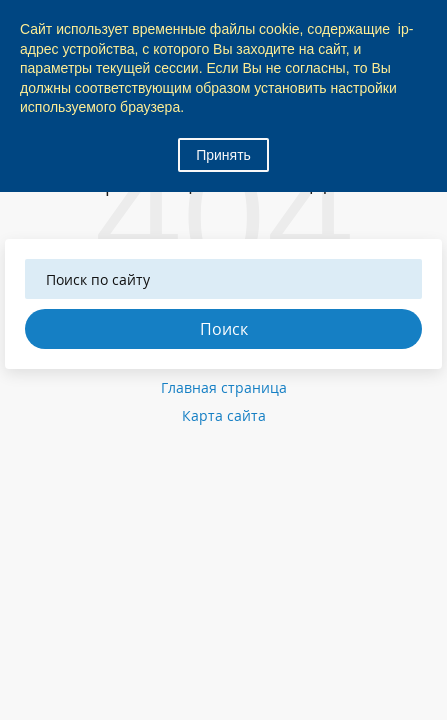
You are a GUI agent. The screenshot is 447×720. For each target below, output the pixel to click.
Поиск (224, 329)
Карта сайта (224, 415)
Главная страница (224, 387)
